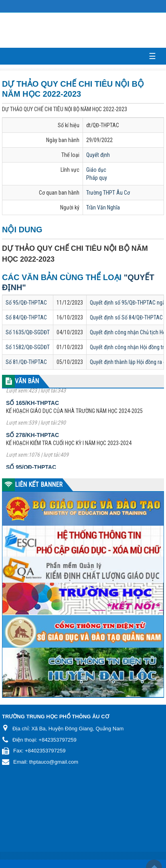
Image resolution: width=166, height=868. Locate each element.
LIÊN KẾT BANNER (39, 485)
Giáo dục (96, 170)
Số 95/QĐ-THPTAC (26, 303)
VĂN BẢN (27, 381)
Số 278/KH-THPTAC (32, 438)
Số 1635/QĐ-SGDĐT (28, 332)
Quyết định (98, 155)
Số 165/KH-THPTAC (32, 406)
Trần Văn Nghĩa (103, 207)
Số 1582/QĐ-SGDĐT (28, 347)
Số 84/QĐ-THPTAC (26, 317)
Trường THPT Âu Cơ (108, 193)
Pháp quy (97, 178)
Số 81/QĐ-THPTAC (26, 362)
